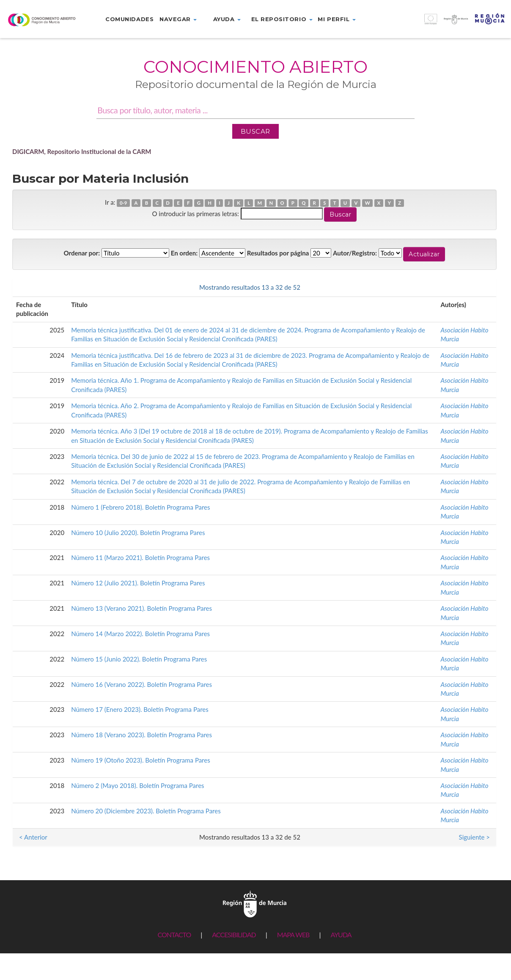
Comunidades (129, 19)
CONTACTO (174, 935)
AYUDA (341, 935)
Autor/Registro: (355, 253)
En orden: (184, 253)
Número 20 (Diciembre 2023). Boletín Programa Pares (146, 811)
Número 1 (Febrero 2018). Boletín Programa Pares (140, 507)
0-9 (123, 203)
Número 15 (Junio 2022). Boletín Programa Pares (139, 659)
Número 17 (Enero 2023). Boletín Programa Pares (140, 709)
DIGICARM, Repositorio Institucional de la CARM (82, 151)
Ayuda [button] (227, 19)
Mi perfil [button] (337, 19)
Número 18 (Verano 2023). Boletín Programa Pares (141, 735)
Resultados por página (278, 253)
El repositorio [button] (282, 19)
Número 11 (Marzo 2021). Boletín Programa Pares (140, 557)
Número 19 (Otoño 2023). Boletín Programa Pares (141, 760)
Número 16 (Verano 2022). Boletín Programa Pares (141, 684)
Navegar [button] (178, 19)
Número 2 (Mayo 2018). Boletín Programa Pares (137, 785)
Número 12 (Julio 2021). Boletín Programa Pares (138, 583)
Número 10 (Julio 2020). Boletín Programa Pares (138, 533)
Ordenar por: (82, 253)
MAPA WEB (293, 935)
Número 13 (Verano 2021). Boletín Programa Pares (141, 608)
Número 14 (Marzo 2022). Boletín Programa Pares (140, 634)
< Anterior (33, 287)
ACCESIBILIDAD (234, 935)
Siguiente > (474, 287)
